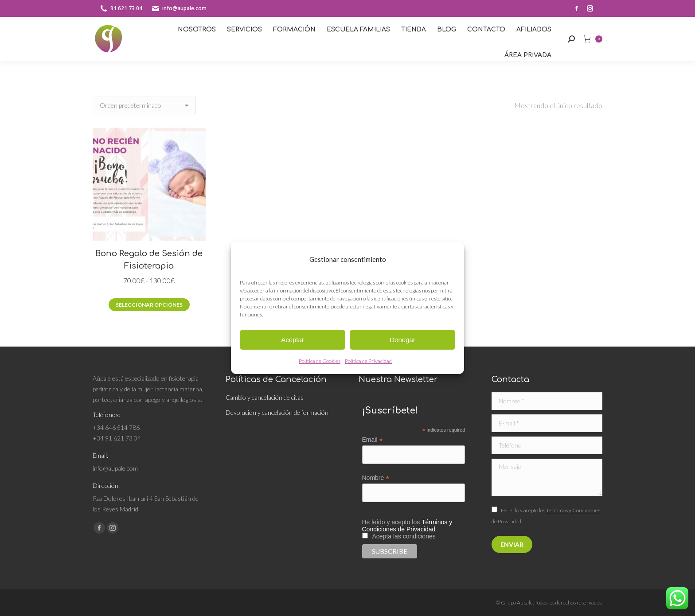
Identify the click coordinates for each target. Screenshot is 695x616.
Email (373, 440)
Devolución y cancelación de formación (277, 412)
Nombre (376, 478)
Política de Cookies (320, 361)
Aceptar (293, 340)
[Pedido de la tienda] (144, 105)
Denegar (402, 340)
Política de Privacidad (368, 361)
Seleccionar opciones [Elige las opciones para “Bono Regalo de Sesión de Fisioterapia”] (149, 305)
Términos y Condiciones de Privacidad (407, 526)
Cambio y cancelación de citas (265, 397)
